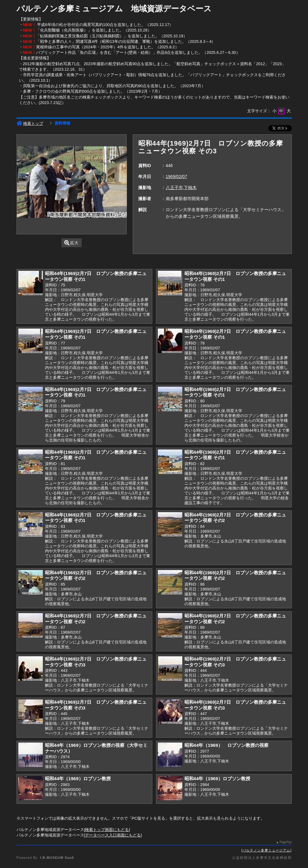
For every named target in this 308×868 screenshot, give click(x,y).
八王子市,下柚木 (181, 188)
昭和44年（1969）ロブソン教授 (78, 779)
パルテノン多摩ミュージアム (266, 850)
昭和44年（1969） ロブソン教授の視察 (226, 745)
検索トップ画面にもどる (107, 830)
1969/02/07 (176, 177)
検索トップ (30, 123)
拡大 (71, 243)
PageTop (286, 842)
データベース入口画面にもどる (113, 835)
